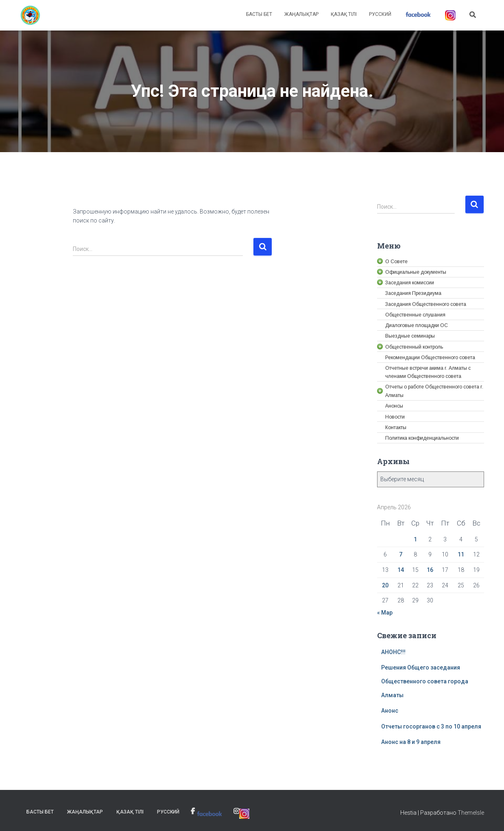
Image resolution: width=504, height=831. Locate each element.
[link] (31, 15)
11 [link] (461, 554)
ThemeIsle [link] (471, 813)
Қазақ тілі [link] (344, 14)
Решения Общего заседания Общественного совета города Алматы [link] (425, 681)
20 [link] (385, 585)
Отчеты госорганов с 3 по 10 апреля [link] (431, 726)
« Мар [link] (385, 613)
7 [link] (401, 554)
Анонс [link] (390, 711)
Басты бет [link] (259, 14)
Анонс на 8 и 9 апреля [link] (411, 742)
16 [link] (430, 570)
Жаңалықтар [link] (301, 14)
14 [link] (401, 570)
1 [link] (415, 539)
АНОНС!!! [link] (393, 652)
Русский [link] (380, 14)
